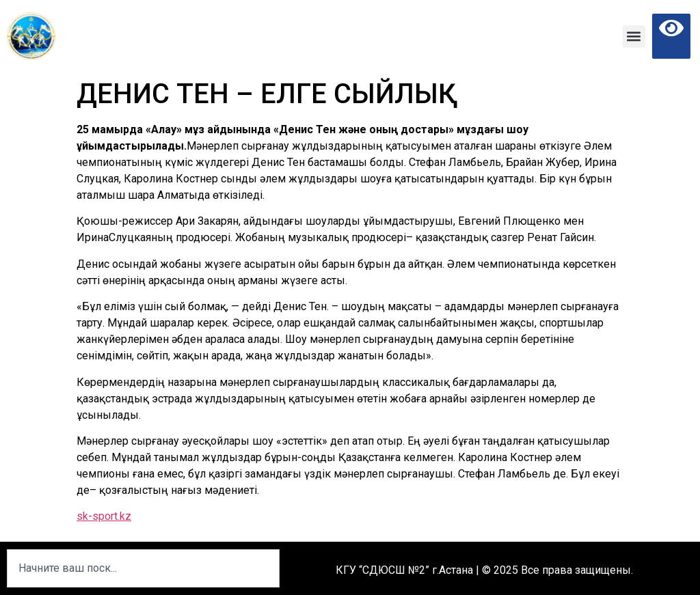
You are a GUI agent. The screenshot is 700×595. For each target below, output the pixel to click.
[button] (634, 37)
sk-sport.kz (104, 516)
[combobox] (143, 568)
